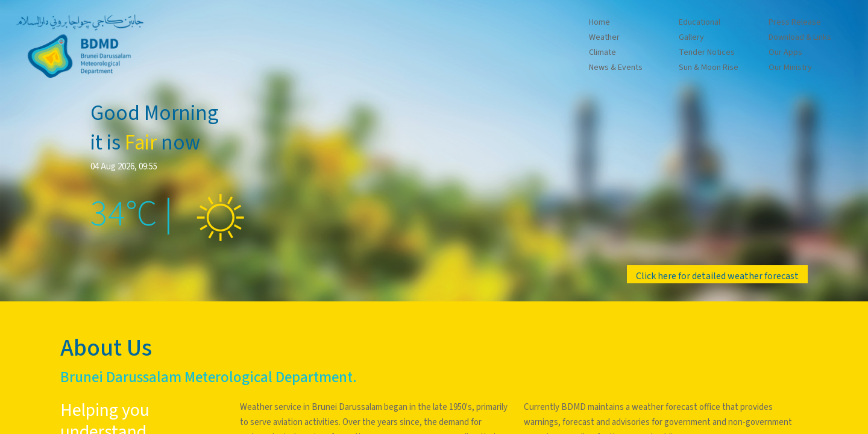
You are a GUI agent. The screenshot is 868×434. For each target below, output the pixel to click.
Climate (602, 52)
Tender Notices (707, 52)
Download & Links (800, 37)
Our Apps (785, 52)
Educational (700, 22)
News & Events (616, 68)
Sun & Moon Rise (709, 68)
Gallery (691, 37)
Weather (604, 37)
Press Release (795, 22)
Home (599, 22)
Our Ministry (790, 68)
